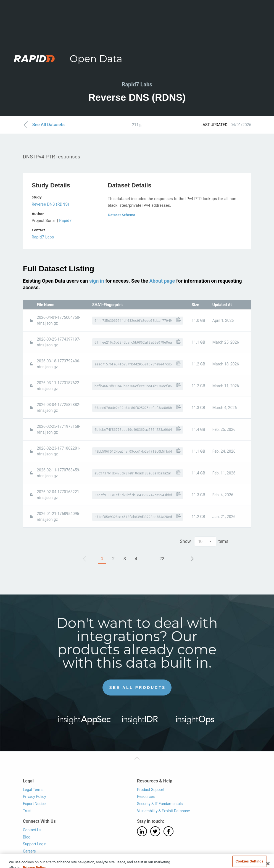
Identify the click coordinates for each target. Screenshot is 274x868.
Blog (27, 837)
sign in (97, 281)
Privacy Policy (35, 797)
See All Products (138, 688)
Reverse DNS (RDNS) (51, 204)
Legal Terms (33, 790)
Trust (27, 811)
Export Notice (34, 804)
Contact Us (32, 830)
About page (162, 281)
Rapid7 (65, 221)
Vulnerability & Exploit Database (163, 811)
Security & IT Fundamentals (160, 804)
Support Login (35, 844)
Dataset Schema (121, 215)
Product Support (151, 790)
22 (162, 559)
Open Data (96, 59)
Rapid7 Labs (43, 237)
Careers (29, 851)
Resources (146, 797)
